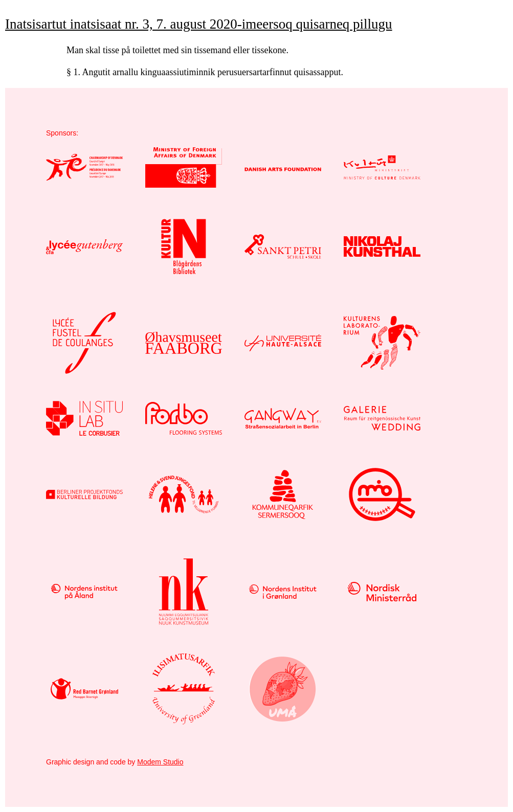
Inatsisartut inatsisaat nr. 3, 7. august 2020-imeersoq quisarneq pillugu (199, 24)
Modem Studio (160, 762)
